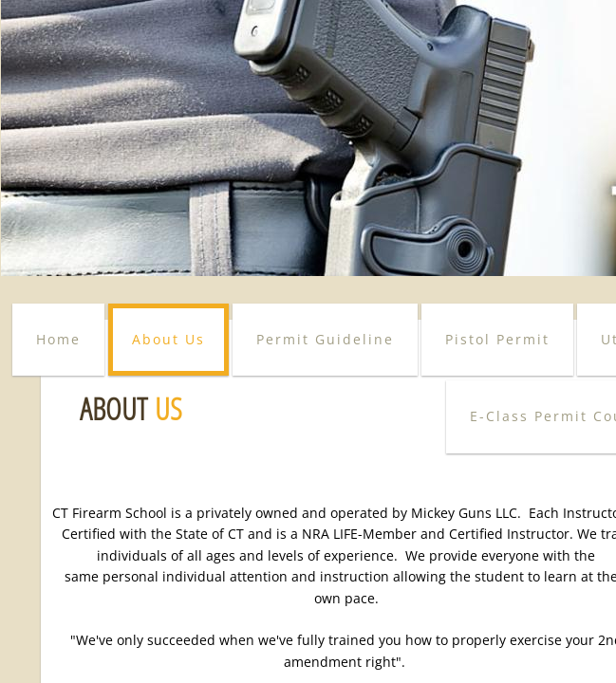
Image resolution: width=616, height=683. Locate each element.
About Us (168, 339)
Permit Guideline (325, 339)
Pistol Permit (497, 339)
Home (58, 339)
